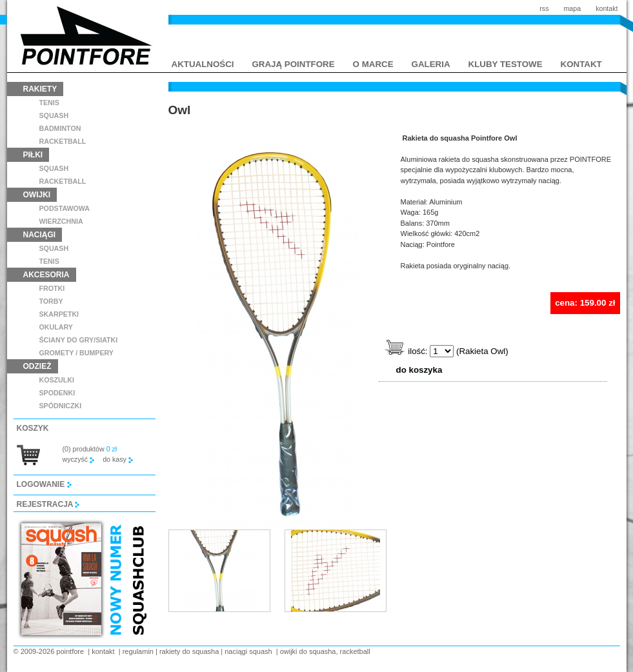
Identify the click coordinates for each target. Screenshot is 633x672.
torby (51, 301)
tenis (49, 103)
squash (54, 115)
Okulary (56, 327)
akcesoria (46, 275)
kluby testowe (506, 64)
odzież (37, 366)
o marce (373, 64)
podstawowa (65, 208)
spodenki (57, 393)
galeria (431, 64)
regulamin (138, 651)
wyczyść (79, 459)
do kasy (118, 459)
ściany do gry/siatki (79, 340)
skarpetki (59, 314)
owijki (37, 195)
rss (544, 8)
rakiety (40, 89)
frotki (52, 288)
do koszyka (419, 370)
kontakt (607, 8)
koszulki (57, 380)
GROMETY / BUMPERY (76, 353)
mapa (572, 8)
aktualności (203, 64)
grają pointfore (294, 64)
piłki (33, 155)
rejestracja (48, 504)
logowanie (44, 484)
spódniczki (61, 406)
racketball (63, 141)
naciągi (40, 235)
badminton (60, 128)
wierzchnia (61, 221)
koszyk (33, 428)
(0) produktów (90, 449)
